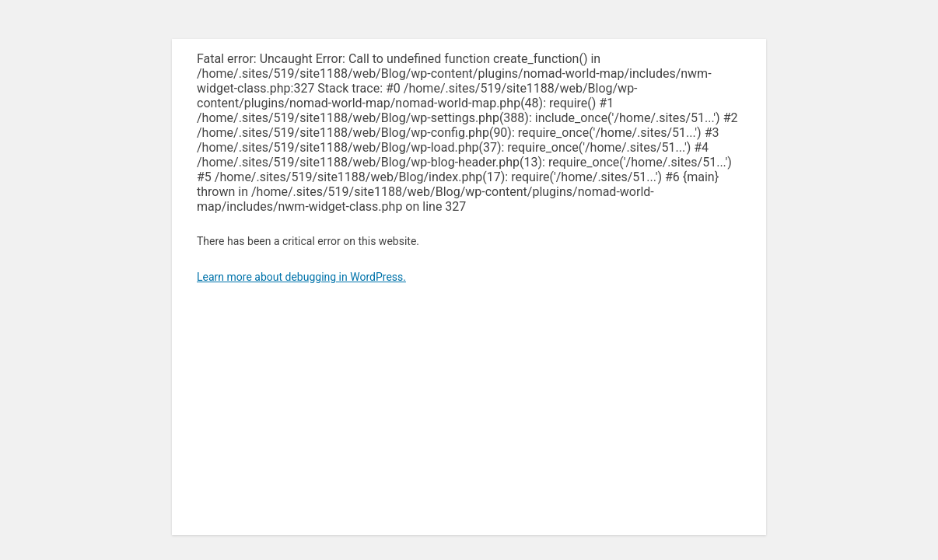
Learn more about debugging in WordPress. (301, 277)
